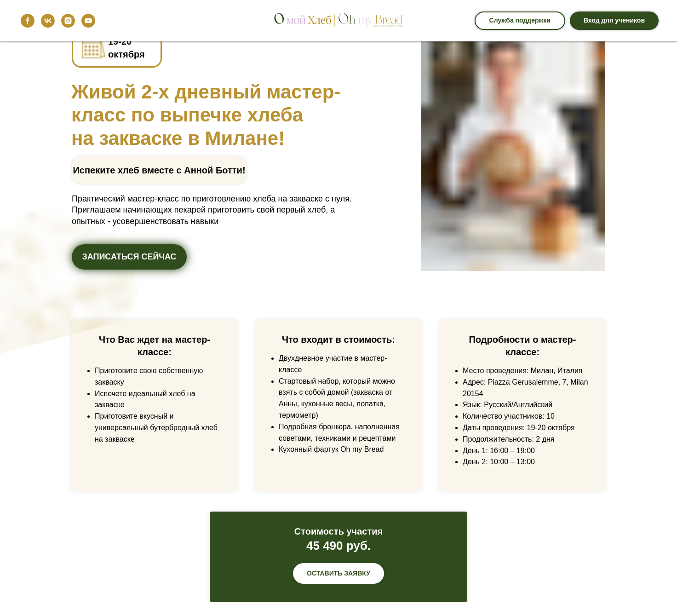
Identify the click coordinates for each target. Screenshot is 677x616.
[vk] (48, 21)
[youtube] (88, 21)
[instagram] (68, 21)
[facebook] (28, 21)
